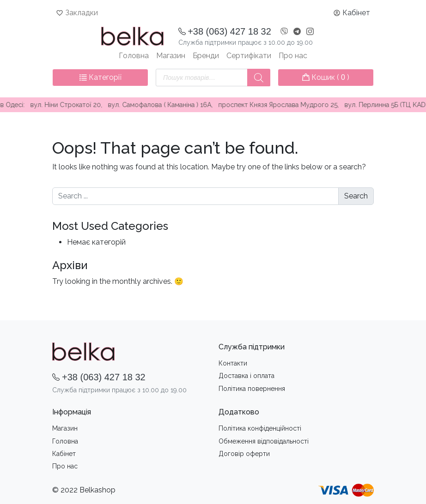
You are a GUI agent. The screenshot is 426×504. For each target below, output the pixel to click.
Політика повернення (252, 389)
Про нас (293, 56)
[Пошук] (259, 78)
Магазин (171, 56)
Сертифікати (249, 56)
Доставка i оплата (246, 376)
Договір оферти (244, 454)
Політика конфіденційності (260, 428)
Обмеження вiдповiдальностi (264, 441)
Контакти (233, 363)
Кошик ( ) (326, 77)
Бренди (206, 56)
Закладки (82, 13)
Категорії (100, 77)
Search (356, 196)
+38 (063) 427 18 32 (229, 31)
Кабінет (356, 13)
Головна (134, 56)
